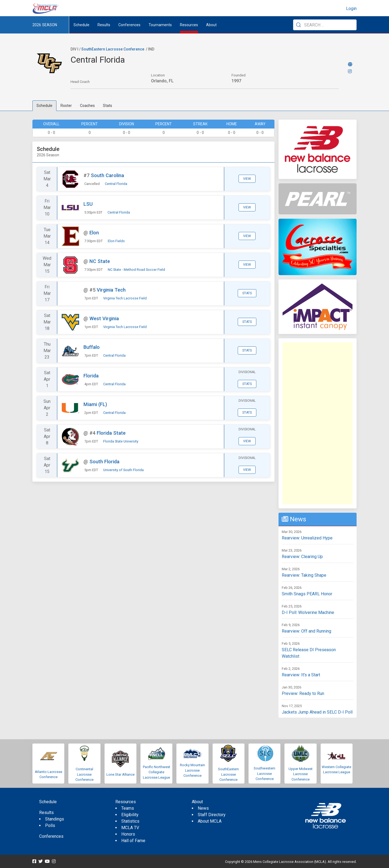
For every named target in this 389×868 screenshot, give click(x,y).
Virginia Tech (111, 290)
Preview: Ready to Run (303, 693)
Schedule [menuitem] (81, 25)
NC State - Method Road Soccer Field (136, 270)
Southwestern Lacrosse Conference (264, 774)
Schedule (44, 106)
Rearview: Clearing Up (302, 557)
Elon (94, 233)
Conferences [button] (129, 25)
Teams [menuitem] (128, 808)
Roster (66, 106)
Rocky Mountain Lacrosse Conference (192, 770)
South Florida (104, 462)
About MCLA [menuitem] (210, 821)
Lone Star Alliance (120, 774)
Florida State (111, 433)
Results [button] (104, 25)
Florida (91, 376)
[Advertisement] (318, 423)
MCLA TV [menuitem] (130, 828)
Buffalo (92, 347)
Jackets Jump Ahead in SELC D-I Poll (317, 712)
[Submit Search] (299, 25)
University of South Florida (123, 470)
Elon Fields (116, 241)
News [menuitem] (203, 808)
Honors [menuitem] (128, 834)
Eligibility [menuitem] (130, 815)
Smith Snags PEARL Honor (307, 594)
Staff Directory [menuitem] (212, 815)
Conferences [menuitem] (51, 836)
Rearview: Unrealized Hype (307, 538)
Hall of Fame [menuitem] (133, 841)
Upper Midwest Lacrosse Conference (301, 774)
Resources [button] (189, 25)
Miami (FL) (95, 404)
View (247, 179)
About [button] (211, 25)
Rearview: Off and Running (306, 631)
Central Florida (116, 184)
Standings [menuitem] (55, 819)
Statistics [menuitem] (130, 821)
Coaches (87, 106)
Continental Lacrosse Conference (84, 774)
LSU (88, 204)
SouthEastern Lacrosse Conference (113, 49)
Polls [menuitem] (50, 825)
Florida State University (121, 441)
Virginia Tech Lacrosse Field (125, 298)
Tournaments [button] (160, 25)
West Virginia (104, 318)
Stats (108, 106)
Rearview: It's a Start (301, 675)
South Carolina (107, 175)
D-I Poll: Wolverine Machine (308, 612)
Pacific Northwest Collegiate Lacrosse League (157, 772)
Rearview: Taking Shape (304, 575)
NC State (100, 261)
